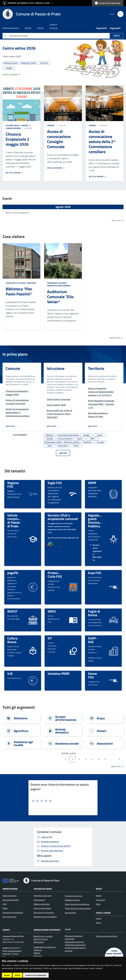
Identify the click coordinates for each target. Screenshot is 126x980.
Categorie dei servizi (43, 889)
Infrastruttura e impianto (59, 286)
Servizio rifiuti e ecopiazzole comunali (63, 517)
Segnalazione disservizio (74, 942)
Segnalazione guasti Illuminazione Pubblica (97, 521)
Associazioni (105, 743)
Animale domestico (62, 731)
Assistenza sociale (67, 743)
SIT (50, 638)
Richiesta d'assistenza (74, 936)
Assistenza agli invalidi (23, 743)
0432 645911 (56, 846)
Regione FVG (13, 485)
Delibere (37, 953)
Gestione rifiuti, (13, 125)
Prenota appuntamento (52, 851)
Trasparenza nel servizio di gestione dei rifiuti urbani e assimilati (75, 948)
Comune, (25, 125)
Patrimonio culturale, (57, 283)
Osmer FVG (93, 675)
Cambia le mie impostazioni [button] (36, 975)
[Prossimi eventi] (121, 207)
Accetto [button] (7, 975)
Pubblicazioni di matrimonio (45, 947)
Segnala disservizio (50, 861)
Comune (51, 125)
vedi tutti (63, 453)
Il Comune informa (18, 127)
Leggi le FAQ (47, 837)
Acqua (101, 718)
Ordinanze (38, 950)
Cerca (117, 36)
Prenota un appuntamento (106, 936)
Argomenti (102, 28)
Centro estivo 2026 (19, 48)
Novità (99, 889)
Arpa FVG (95, 573)
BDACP (12, 611)
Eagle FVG (55, 483)
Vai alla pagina (14, 173)
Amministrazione (10, 889)
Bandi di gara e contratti (43, 936)
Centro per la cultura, (16, 283)
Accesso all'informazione (66, 718)
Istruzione (56, 368)
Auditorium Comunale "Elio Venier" (60, 297)
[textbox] (62, 801)
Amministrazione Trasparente (47, 930)
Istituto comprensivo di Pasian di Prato (16, 521)
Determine (38, 956)
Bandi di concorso (41, 939)
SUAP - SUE (93, 640)
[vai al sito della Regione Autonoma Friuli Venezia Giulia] (27, 3)
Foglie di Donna (94, 613)
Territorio (31, 283)
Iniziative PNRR (59, 673)
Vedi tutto (118, 221)
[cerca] (120, 14)
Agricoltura (21, 731)
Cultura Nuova (12, 640)
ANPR (92, 483)
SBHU (52, 611)
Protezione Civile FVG (55, 575)
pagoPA (13, 573)
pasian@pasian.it (14, 951)
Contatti (6, 930)
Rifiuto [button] (18, 975)
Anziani (101, 731)
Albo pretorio (39, 942)
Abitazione (21, 718)
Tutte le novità (11, 75)
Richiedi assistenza (50, 842)
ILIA (10, 673)
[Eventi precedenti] (5, 207)
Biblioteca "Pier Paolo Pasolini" (19, 291)
